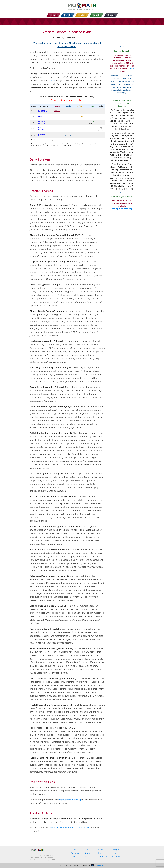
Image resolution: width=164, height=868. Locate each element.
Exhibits (116, 850)
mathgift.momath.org (70, 800)
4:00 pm (57, 111)
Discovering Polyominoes (43, 111)
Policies (70, 828)
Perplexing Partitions (42, 122)
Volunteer (103, 857)
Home (74, 850)
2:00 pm (68, 135)
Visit (87, 850)
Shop (87, 857)
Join (53, 81)
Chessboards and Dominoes (44, 135)
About (87, 853)
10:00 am (91, 122)
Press (101, 853)
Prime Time (42, 117)
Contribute (76, 853)
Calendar (102, 850)
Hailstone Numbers (42, 129)
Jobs (73, 857)
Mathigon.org (98, 865)
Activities (116, 857)
